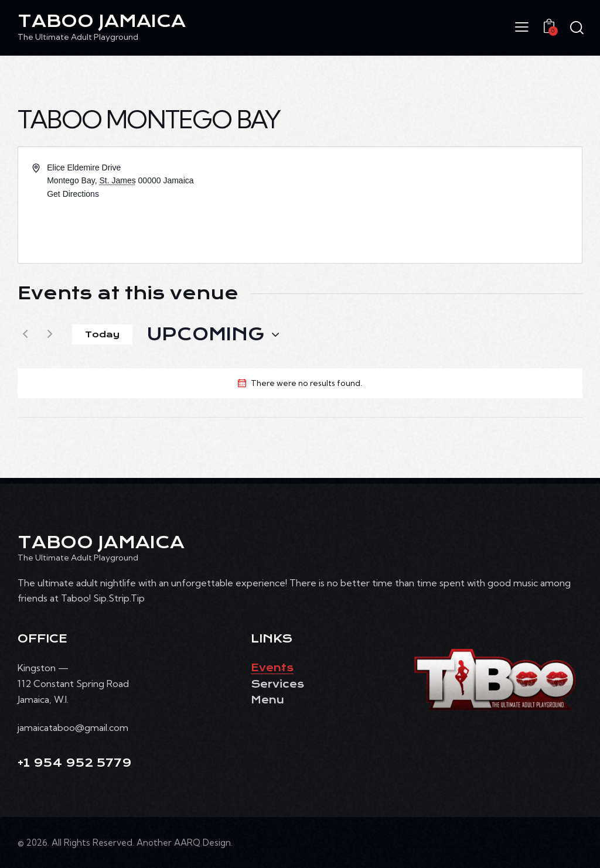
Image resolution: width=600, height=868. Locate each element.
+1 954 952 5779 (75, 763)
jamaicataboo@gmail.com (73, 727)
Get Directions (73, 194)
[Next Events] (50, 334)
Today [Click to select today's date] (102, 334)
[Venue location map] (440, 205)
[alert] (306, 383)
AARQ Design (202, 843)
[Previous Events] (25, 334)
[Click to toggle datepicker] (206, 334)
